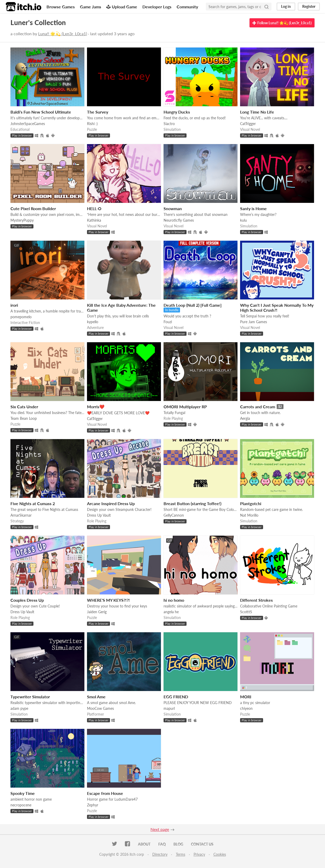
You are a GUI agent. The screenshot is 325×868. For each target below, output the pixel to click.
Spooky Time (23, 793)
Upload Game (122, 7)
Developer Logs (157, 7)
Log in (286, 6)
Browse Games (61, 7)
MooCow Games (100, 708)
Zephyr (93, 805)
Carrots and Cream (258, 407)
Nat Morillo (249, 515)
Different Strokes (256, 600)
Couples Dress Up (27, 600)
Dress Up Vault (99, 515)
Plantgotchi (251, 503)
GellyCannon (174, 515)
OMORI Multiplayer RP (185, 407)
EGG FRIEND (176, 697)
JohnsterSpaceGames (28, 124)
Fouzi (168, 322)
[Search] (266, 7)
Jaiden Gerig (97, 612)
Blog (178, 844)
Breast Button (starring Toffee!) (192, 503)
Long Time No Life (257, 112)
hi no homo (174, 600)
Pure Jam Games (254, 322)
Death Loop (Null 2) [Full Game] (193, 305)
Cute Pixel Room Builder (33, 208)
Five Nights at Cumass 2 (33, 503)
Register (309, 6)
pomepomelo (21, 317)
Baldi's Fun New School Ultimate (41, 112)
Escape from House (105, 793)
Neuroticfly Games (179, 220)
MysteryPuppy (22, 220)
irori (14, 305)
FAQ (162, 844)
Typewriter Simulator (30, 697)
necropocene (21, 805)
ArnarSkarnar (21, 515)
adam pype (19, 708)
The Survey (98, 112)
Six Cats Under (24, 407)
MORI (246, 697)
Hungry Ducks (177, 112)
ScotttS (246, 612)
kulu (243, 220)
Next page (160, 829)
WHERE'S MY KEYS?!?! (108, 600)
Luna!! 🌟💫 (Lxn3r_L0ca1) (63, 34)
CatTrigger (248, 124)
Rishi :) (92, 124)
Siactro (169, 124)
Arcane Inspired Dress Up (111, 503)
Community (187, 7)
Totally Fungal (174, 413)
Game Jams (91, 7)
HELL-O (94, 208)
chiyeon (246, 708)
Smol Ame (96, 697)
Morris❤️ (96, 407)
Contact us (202, 844)
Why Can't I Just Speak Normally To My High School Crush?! (277, 308)
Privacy (199, 854)
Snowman (173, 208)
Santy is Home (253, 208)
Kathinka (94, 220)
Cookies (220, 854)
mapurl (169, 708)
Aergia (245, 418)
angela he (171, 612)
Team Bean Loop (24, 418)
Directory (160, 854)
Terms (181, 854)
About (144, 844)
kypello (93, 322)
